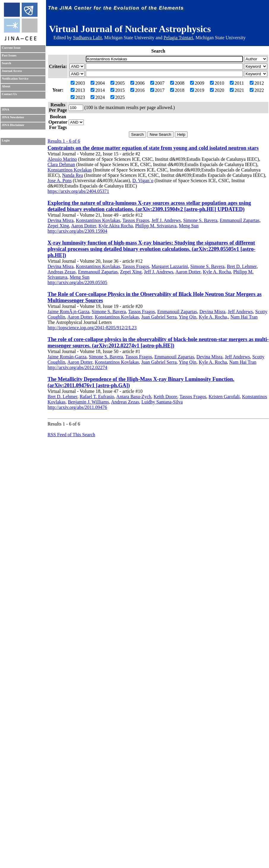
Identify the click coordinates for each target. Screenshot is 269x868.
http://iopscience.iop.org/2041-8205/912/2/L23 (92, 328)
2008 (177, 83)
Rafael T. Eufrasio (97, 397)
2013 (78, 90)
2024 (98, 97)
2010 (217, 83)
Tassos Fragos (136, 220)
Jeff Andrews (240, 312)
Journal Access (12, 71)
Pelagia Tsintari (178, 38)
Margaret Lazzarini (170, 266)
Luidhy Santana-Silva (162, 402)
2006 (137, 83)
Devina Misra (61, 220)
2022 (257, 90)
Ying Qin (187, 317)
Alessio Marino (62, 159)
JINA (5, 110)
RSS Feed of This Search (71, 435)
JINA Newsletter (13, 117)
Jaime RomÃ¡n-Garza (68, 312)
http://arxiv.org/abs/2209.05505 (77, 282)
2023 (78, 97)
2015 (118, 90)
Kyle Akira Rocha (116, 226)
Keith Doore (165, 397)
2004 (98, 83)
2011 (237, 83)
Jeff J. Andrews (166, 220)
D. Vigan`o (143, 181)
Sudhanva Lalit (87, 38)
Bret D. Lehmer (242, 266)
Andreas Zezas (62, 272)
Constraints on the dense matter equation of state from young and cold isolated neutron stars (153, 148)
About (6, 86)
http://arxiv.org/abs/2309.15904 (77, 231)
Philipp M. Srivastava (156, 226)
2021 (237, 90)
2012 (257, 83)
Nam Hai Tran (244, 317)
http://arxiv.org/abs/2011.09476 (77, 407)
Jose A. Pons (60, 181)
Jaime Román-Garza (67, 357)
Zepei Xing (58, 226)
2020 (217, 90)
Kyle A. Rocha (217, 272)
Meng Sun (189, 226)
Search (6, 63)
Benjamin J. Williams (88, 402)
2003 (78, 83)
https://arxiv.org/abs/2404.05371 (78, 191)
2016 (137, 90)
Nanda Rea (73, 175)
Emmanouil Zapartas (240, 220)
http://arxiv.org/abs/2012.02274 (77, 367)
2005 (118, 83)
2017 (157, 90)
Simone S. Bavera (200, 220)
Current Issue (11, 48)
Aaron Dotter (84, 226)
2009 (197, 83)
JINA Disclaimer (13, 125)
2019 (197, 90)
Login (6, 140)
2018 (177, 90)
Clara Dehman (61, 164)
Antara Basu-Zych (134, 397)
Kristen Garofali (224, 397)
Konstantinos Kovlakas (70, 170)
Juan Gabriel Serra (159, 317)
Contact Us (9, 94)
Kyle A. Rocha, (213, 317)
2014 (98, 90)
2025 (118, 97)
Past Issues (9, 55)
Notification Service (15, 79)
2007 (157, 83)
